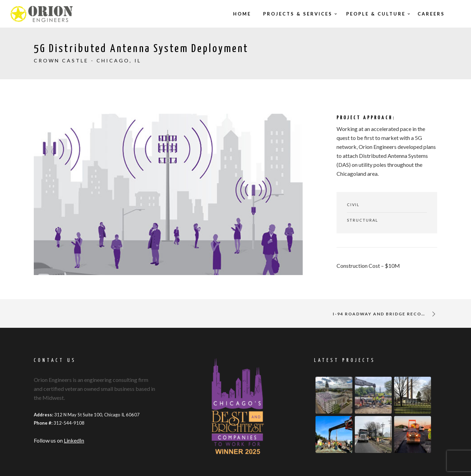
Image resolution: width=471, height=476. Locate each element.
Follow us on (59, 440)
